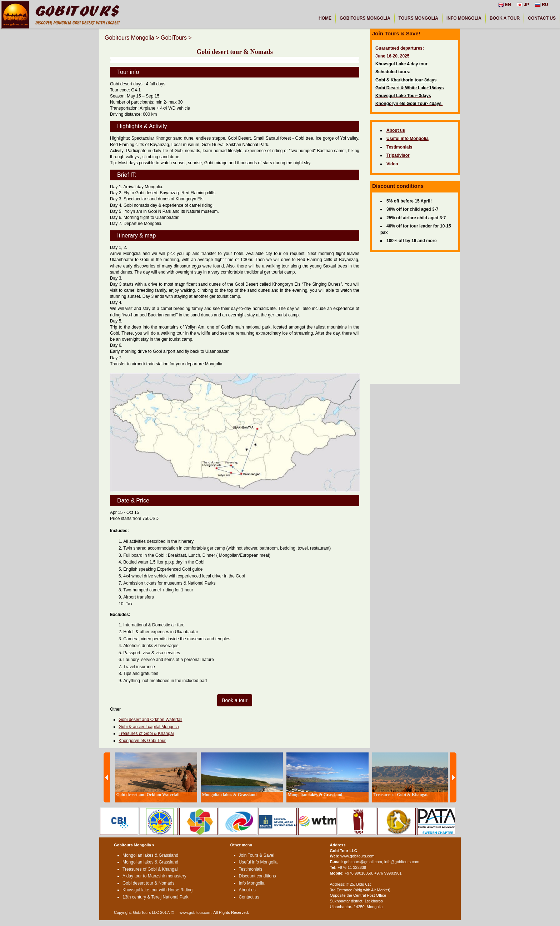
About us (247, 890)
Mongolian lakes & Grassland (150, 855)
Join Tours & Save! (257, 855)
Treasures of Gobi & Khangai (146, 734)
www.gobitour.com (196, 912)
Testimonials (251, 869)
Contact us (249, 897)
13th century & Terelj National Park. (156, 897)
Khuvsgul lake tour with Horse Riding (157, 890)
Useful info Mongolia (258, 862)
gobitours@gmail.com (363, 862)
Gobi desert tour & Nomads (148, 883)
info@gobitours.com (402, 862)
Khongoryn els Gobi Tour (142, 741)
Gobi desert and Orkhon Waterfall (150, 720)
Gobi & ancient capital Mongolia (149, 727)
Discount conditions (257, 876)
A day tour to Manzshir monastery (154, 876)
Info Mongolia (252, 883)
